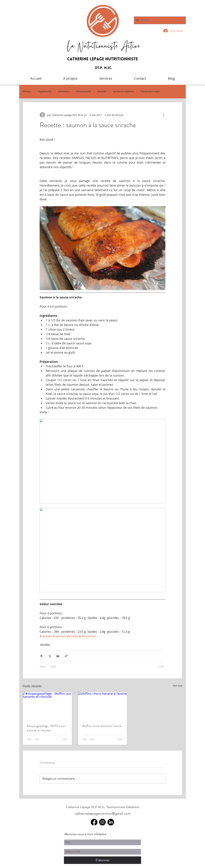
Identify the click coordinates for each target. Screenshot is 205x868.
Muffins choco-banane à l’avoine (102, 726)
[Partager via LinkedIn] (58, 656)
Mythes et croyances (123, 92)
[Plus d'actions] (163, 115)
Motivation (64, 92)
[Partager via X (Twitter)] (50, 656)
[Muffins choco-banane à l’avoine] (103, 706)
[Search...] (160, 20)
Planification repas (150, 92)
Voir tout (178, 686)
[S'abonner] (102, 860)
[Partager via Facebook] (41, 656)
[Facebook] (94, 822)
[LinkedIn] (111, 822)
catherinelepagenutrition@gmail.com (103, 814)
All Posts (27, 92)
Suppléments (45, 92)
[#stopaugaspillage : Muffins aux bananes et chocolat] (47, 706)
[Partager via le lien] (66, 656)
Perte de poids (83, 92)
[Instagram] (102, 822)
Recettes (102, 92)
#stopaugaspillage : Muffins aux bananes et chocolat (46, 728)
